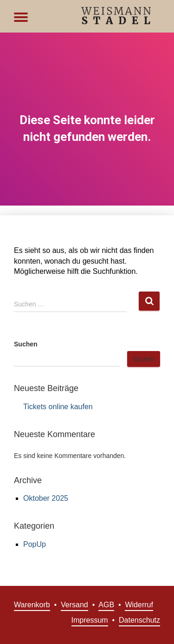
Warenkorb (32, 605)
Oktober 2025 (46, 498)
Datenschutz (139, 620)
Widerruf (139, 605)
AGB (106, 605)
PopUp (35, 544)
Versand (74, 605)
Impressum (90, 620)
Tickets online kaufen (58, 407)
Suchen (26, 344)
